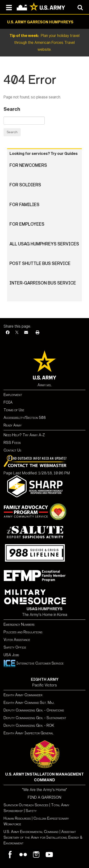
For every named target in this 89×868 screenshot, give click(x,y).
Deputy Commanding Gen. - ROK (29, 725)
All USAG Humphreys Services (44, 244)
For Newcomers (28, 165)
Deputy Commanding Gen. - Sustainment (35, 718)
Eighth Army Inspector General (28, 733)
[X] (17, 332)
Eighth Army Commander (23, 695)
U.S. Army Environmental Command (31, 832)
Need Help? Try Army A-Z (24, 435)
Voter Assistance (17, 640)
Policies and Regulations (23, 632)
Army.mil (44, 385)
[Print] (37, 332)
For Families (24, 205)
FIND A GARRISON (44, 797)
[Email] (26, 332)
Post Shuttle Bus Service (40, 264)
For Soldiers (25, 185)
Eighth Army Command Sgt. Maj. (29, 703)
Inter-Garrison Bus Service (43, 283)
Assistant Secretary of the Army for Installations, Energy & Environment (43, 837)
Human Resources (17, 818)
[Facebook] (8, 332)
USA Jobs (11, 655)
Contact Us (12, 450)
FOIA (8, 402)
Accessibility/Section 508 (25, 418)
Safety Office (15, 647)
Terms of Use (14, 410)
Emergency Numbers (19, 624)
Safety (31, 811)
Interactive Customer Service (34, 663)
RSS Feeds (12, 443)
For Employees (27, 224)
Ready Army (13, 425)
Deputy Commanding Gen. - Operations (34, 710)
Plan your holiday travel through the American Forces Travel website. (44, 43)
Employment (13, 395)
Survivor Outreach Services (26, 805)
